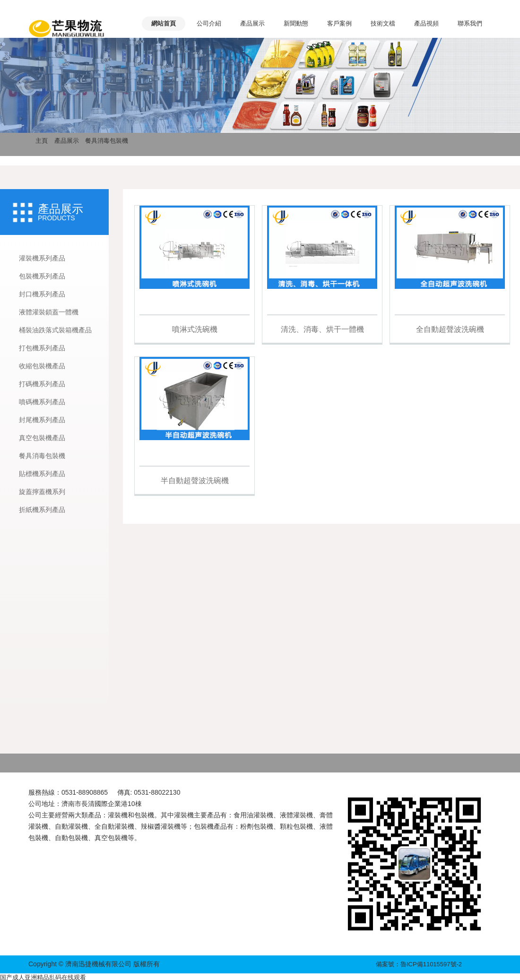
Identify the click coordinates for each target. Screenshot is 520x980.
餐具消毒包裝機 (107, 141)
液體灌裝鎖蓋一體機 (49, 312)
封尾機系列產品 (42, 420)
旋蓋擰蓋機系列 (42, 492)
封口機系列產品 (42, 294)
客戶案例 (339, 23)
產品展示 (252, 23)
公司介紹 (209, 23)
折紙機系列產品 (42, 510)
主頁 (42, 141)
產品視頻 (426, 23)
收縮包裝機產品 (42, 366)
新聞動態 (296, 23)
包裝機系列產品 (42, 276)
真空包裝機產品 (42, 438)
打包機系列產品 (42, 348)
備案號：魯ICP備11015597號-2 (419, 964)
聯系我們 (470, 23)
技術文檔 (383, 23)
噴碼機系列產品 (42, 402)
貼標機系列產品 (42, 474)
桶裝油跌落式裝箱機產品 (55, 330)
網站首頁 (164, 23)
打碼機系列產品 (42, 384)
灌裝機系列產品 (42, 258)
